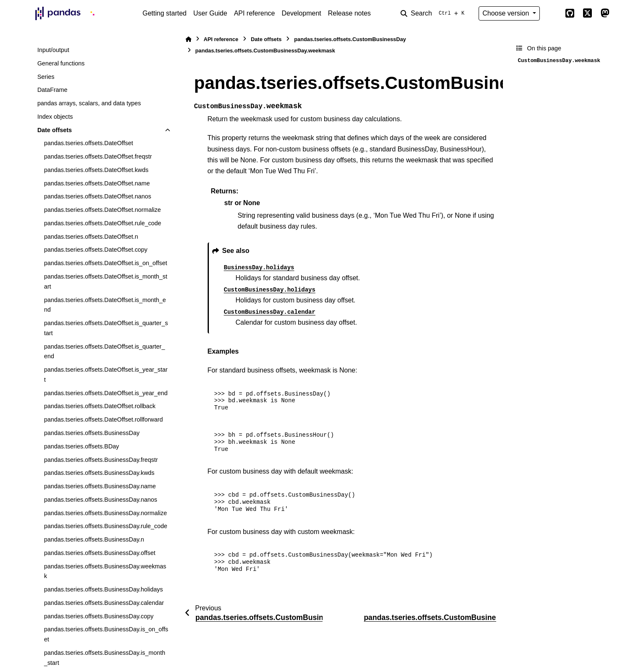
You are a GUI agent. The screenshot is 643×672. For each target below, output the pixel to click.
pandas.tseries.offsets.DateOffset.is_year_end (106, 393)
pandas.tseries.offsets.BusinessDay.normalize (105, 513)
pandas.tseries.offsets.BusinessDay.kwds (99, 473)
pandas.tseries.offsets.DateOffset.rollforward (103, 419)
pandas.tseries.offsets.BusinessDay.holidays (103, 589)
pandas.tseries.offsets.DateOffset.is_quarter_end (104, 352)
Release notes (349, 13)
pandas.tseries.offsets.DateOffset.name (97, 183)
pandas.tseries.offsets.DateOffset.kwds (96, 170)
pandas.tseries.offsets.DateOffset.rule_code (103, 223)
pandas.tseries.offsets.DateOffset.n (91, 237)
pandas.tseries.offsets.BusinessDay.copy (99, 616)
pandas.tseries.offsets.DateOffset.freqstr (98, 156)
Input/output (53, 50)
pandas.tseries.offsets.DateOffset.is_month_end (105, 305)
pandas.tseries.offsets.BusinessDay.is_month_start (105, 658)
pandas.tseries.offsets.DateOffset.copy (96, 250)
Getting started (165, 13)
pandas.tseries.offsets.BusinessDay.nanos (101, 500)
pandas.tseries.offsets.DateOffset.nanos (98, 196)
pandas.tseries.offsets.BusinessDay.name (100, 486)
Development (301, 13)
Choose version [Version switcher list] (507, 13)
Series (46, 77)
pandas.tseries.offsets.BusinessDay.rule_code (106, 526)
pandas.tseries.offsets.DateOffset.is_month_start (106, 281)
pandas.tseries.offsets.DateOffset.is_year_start (106, 375)
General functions (61, 63)
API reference (255, 13)
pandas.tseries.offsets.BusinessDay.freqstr (101, 460)
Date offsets (55, 130)
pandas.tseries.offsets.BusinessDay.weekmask (105, 571)
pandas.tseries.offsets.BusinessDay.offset (100, 553)
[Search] (434, 13)
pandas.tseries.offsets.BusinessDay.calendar (104, 603)
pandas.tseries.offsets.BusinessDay (92, 433)
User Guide (210, 13)
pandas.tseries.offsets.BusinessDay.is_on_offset (106, 634)
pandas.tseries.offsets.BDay (82, 446)
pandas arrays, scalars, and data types (89, 103)
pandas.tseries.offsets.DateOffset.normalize (103, 210)
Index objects (55, 117)
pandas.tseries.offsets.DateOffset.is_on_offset (106, 263)
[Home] (188, 39)
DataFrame (52, 90)
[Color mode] (552, 13)
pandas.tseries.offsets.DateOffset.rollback (100, 406)
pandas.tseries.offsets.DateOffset (89, 143)
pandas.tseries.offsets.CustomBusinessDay (350, 39)
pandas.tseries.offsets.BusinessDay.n (94, 539)
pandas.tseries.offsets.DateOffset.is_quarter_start (106, 328)
